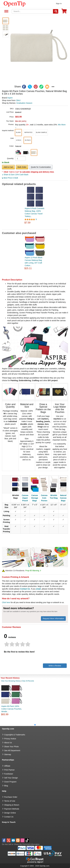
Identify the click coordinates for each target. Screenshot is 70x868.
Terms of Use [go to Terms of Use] (10, 801)
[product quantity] (20, 158)
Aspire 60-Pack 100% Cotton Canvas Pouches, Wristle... (12, 709)
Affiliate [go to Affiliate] (7, 766)
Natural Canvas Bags (63, 498)
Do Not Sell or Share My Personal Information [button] (21, 844)
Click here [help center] (6, 602)
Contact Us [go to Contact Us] (9, 817)
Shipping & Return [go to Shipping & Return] (12, 805)
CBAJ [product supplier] (18, 100)
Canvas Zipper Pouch (25, 498)
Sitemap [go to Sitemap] (8, 754)
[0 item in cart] (64, 12)
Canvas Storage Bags (35, 498)
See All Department (6, 11)
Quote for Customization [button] (41, 167)
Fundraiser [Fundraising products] (9, 774)
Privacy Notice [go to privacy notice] (10, 739)
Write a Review (55, 666)
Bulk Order (22, 167)
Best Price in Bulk (10, 178)
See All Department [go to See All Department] (12, 750)
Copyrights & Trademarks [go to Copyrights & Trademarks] (15, 735)
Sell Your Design (11, 778)
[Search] (56, 11)
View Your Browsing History (11, 681)
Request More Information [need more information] (53, 618)
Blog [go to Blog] (6, 786)
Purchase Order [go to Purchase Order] (11, 797)
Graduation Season (24, 103)
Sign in (59, 3)
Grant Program (10, 782)
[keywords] (32, 11)
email (38, 589)
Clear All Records (28, 681)
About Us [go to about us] (8, 743)
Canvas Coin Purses (44, 498)
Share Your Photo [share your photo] (11, 747)
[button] (39, 47)
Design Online (10, 813)
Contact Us (25, 589)
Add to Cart (8, 167)
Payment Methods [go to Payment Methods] (12, 809)
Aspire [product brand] (10, 98)
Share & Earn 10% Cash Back (15, 175)
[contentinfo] (15, 4)
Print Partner (9, 770)
